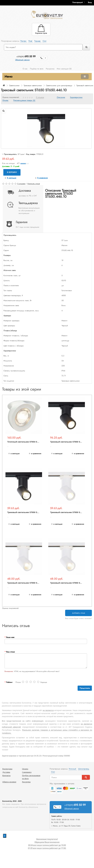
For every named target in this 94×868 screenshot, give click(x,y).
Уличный (73, 769)
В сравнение (43, 178)
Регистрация (77, 2)
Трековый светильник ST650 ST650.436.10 (28, 512)
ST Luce (21, 154)
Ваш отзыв (10, 652)
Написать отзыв (34, 184)
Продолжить (85, 688)
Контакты (6, 775)
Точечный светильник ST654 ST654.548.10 (28, 442)
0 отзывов (40, 97)
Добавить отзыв (79, 613)
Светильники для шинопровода (59, 86)
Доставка (6, 772)
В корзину (12, 172)
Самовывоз (27, 772)
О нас (25, 69)
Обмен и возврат (9, 782)
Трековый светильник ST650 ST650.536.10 (28, 583)
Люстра (24, 41)
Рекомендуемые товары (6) (24, 101)
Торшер (38, 41)
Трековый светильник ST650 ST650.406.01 (71, 442)
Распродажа (7, 769)
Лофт (31, 41)
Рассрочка (50, 69)
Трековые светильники (33, 86)
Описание (61, 97)
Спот (44, 41)
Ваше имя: (10, 637)
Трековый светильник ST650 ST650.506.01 (71, 512)
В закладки (12, 178)
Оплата (25, 769)
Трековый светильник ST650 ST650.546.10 (71, 583)
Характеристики (76, 97)
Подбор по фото (37, 69)
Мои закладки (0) (64, 69)
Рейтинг (9, 682)
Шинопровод (84, 769)
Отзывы (5, 101)
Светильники (14, 86)
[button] (91, 2)
